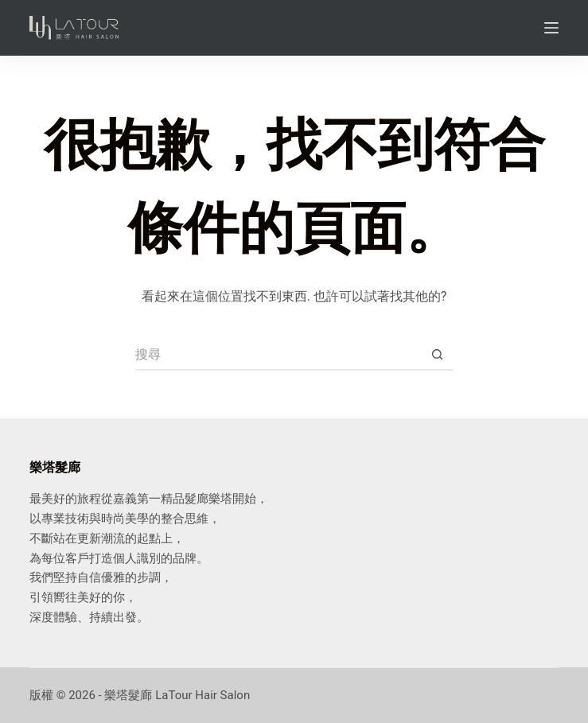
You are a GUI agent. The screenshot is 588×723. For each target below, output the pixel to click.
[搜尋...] (278, 355)
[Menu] (551, 28)
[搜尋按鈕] (438, 355)
